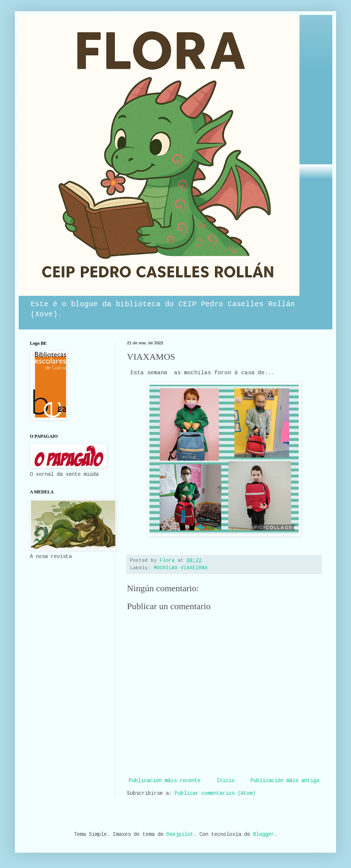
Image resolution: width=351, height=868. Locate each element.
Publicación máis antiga (285, 781)
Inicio (226, 781)
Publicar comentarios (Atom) (215, 793)
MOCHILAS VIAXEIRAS (181, 568)
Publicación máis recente (165, 781)
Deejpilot (180, 834)
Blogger (264, 834)
